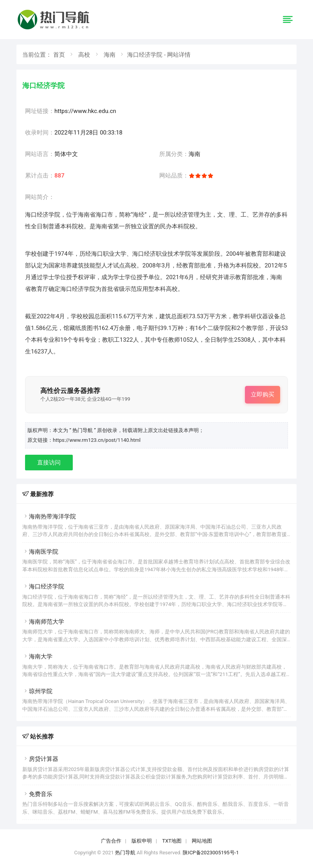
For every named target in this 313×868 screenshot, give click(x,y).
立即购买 (263, 395)
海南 (110, 55)
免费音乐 (37, 794)
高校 (84, 55)
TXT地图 (172, 841)
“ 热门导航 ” (83, 430)
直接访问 (49, 463)
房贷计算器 (40, 759)
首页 (59, 55)
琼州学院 (37, 691)
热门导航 (125, 853)
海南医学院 (40, 552)
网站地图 (202, 841)
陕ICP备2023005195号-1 (211, 853)
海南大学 (37, 656)
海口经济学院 (43, 586)
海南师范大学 (43, 622)
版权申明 (142, 841)
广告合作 (111, 841)
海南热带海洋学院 (49, 516)
